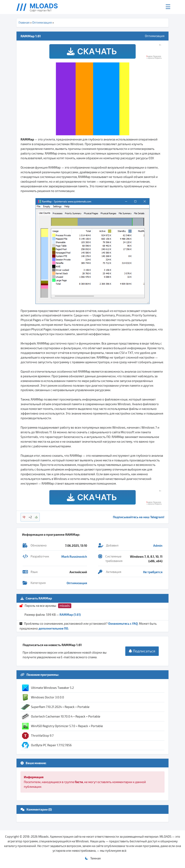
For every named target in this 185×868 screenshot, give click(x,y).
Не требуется (153, 572)
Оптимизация (42, 23)
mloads (65, 606)
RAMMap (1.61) (70, 615)
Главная (24, 23)
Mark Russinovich (74, 556)
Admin (158, 545)
